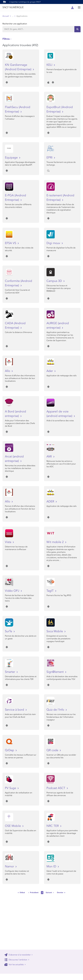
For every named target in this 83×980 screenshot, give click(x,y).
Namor (10, 866)
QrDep (10, 750)
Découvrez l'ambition (17, 960)
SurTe (9, 631)
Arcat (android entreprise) (14, 459)
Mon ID (52, 866)
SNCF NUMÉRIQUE (13, 7)
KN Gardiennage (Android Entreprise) (19, 67)
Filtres (6, 39)
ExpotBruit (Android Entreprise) (60, 109)
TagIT (51, 591)
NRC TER (53, 826)
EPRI (50, 158)
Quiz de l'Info (56, 710)
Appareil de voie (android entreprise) (60, 414)
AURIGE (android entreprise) (58, 325)
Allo (8, 371)
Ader (50, 371)
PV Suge (11, 788)
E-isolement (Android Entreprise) (60, 198)
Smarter (10, 672)
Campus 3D (55, 281)
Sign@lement (55, 672)
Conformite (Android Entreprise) (18, 283)
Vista (9, 542)
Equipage (12, 158)
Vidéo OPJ (13, 591)
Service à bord (15, 710)
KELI (50, 65)
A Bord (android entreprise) (15, 414)
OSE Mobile (13, 826)
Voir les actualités (15, 964)
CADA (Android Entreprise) (15, 325)
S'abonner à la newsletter (18, 955)
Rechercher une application (15, 24)
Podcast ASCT (56, 788)
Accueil (6, 16)
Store (14, 16)
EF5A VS (11, 243)
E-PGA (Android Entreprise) (15, 198)
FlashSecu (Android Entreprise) (18, 109)
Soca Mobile (55, 631)
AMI (50, 456)
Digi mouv (54, 243)
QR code (53, 750)
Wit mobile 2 (55, 542)
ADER (51, 501)
